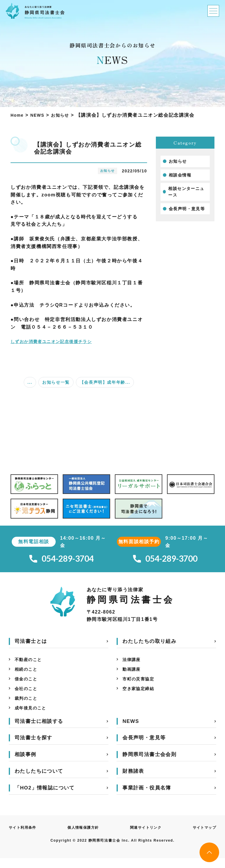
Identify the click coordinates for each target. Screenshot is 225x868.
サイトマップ (202, 837)
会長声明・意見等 (187, 209)
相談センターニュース (186, 192)
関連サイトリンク (145, 837)
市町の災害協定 (140, 684)
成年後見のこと (33, 717)
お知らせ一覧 (56, 382)
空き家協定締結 (140, 695)
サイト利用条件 (25, 837)
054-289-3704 (62, 560)
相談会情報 (180, 175)
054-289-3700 (165, 560)
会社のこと (28, 695)
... (30, 382)
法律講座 (133, 663)
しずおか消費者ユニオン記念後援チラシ (57, 341)
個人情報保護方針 (84, 837)
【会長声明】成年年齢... (105, 382)
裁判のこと (28, 706)
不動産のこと (30, 663)
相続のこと (28, 673)
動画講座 (133, 673)
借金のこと (28, 684)
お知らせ (178, 161)
